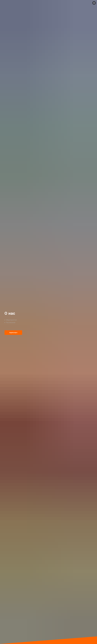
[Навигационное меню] (94, 3)
